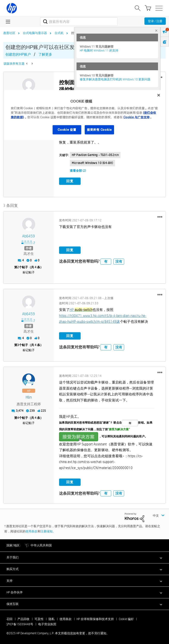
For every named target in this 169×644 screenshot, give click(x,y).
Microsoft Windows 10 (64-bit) (92, 163)
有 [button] (106, 261)
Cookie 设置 (67, 130)
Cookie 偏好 (126, 619)
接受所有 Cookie (99, 130)
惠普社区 (9, 33)
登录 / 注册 (155, 21)
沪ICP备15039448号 (20, 624)
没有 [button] (119, 261)
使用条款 (31, 531)
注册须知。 (48, 531)
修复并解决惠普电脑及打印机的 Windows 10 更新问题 (115, 79)
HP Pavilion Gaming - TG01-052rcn (95, 155)
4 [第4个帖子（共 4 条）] (18, 417)
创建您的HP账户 (18, 54)
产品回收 (23, 619)
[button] (160, 217)
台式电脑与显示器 (35, 33)
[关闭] (159, 95)
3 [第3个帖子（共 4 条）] (18, 345)
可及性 (39, 619)
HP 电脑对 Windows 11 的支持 (99, 50)
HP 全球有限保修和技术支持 (95, 619)
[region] (85, 115)
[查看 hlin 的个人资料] (29, 397)
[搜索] (79, 22)
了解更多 (45, 54)
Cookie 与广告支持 (136, 117)
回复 (70, 181)
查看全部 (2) (78, 171)
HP (81, 310)
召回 (9, 619)
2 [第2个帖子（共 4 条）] (18, 267)
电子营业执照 (47, 624)
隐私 (52, 619)
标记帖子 (29, 272)
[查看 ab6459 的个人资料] (29, 236)
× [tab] (156, 30)
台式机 (59, 33)
